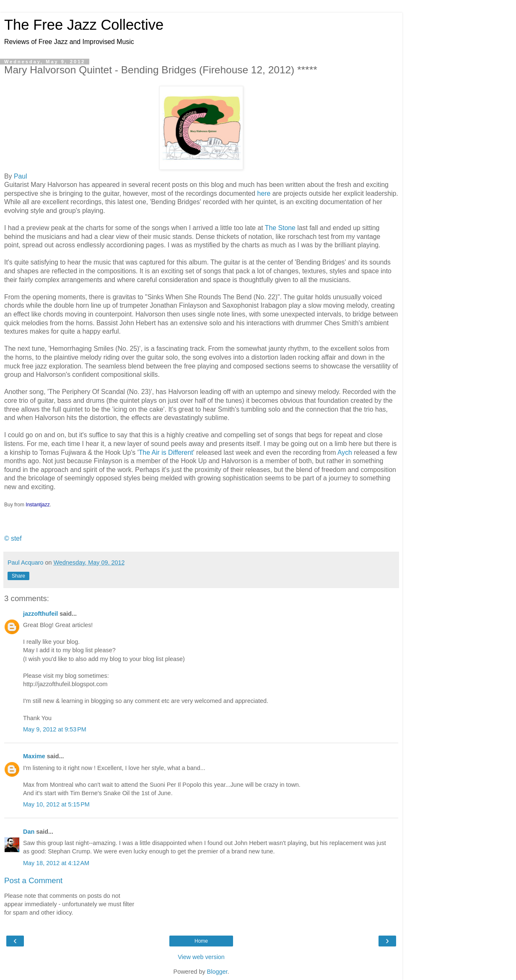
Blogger (217, 972)
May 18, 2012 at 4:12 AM (56, 863)
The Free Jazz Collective (84, 25)
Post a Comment (33, 880)
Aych (345, 452)
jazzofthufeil (40, 614)
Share (18, 576)
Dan (29, 832)
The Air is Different (166, 452)
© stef (13, 538)
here (264, 193)
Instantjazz (38, 505)
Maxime (34, 756)
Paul (21, 176)
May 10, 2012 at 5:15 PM (56, 804)
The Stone (280, 228)
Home (201, 941)
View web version (201, 957)
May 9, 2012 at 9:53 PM (55, 729)
